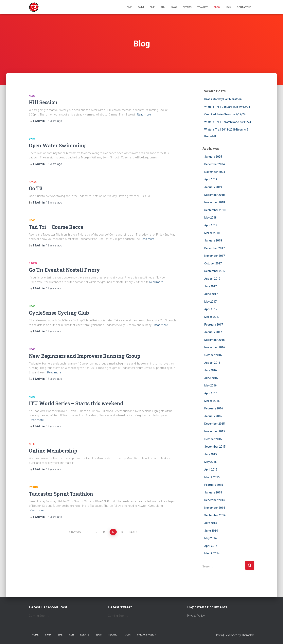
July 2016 (211, 370)
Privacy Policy (196, 616)
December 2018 (214, 195)
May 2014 (210, 538)
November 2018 (215, 202)
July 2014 (211, 523)
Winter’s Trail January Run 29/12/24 (227, 107)
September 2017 (215, 271)
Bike (152, 7)
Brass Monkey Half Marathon (223, 99)
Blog (217, 7)
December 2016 (214, 340)
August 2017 (212, 279)
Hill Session (43, 102)
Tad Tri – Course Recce (56, 227)
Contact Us (244, 7)
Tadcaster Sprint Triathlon (61, 494)
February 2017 (214, 325)
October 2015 (213, 439)
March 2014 (212, 553)
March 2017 (212, 317)
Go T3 (36, 188)
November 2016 (215, 347)
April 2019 (211, 179)
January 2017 (213, 332)
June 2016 (211, 378)
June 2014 (211, 531)
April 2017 (211, 309)
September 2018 (215, 210)
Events (187, 7)
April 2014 (211, 546)
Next (133, 532)
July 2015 (211, 454)
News (32, 96)
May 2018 (210, 218)
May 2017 (210, 302)
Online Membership (53, 451)
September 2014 (215, 515)
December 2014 (214, 500)
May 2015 (210, 462)
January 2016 (213, 416)
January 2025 (213, 157)
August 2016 (212, 363)
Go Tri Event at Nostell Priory (64, 270)
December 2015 (214, 424)
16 (104, 532)
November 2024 (215, 172)
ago (54, 121)
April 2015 (211, 470)
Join (228, 7)
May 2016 (210, 385)
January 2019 (213, 187)
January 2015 (213, 492)
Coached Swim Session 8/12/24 (225, 114)
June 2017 (211, 294)
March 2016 (212, 401)
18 (122, 532)
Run (163, 7)
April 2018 (211, 225)
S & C (174, 7)
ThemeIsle (248, 635)
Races (33, 182)
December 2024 (214, 164)
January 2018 (213, 241)
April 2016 (211, 393)
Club (32, 444)
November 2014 (215, 508)
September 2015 (215, 447)
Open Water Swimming (57, 145)
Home (128, 7)
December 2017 (214, 248)
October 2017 (213, 263)
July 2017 (211, 286)
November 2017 (215, 256)
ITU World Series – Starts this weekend (76, 403)
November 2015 (215, 431)
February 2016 (214, 408)
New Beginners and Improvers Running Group (85, 356)
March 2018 (212, 233)
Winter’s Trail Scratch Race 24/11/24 (228, 122)
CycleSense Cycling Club (59, 313)
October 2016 (213, 355)
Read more (144, 115)
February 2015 (214, 485)
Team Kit (203, 7)
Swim (141, 7)
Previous (75, 532)
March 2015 (212, 477)
